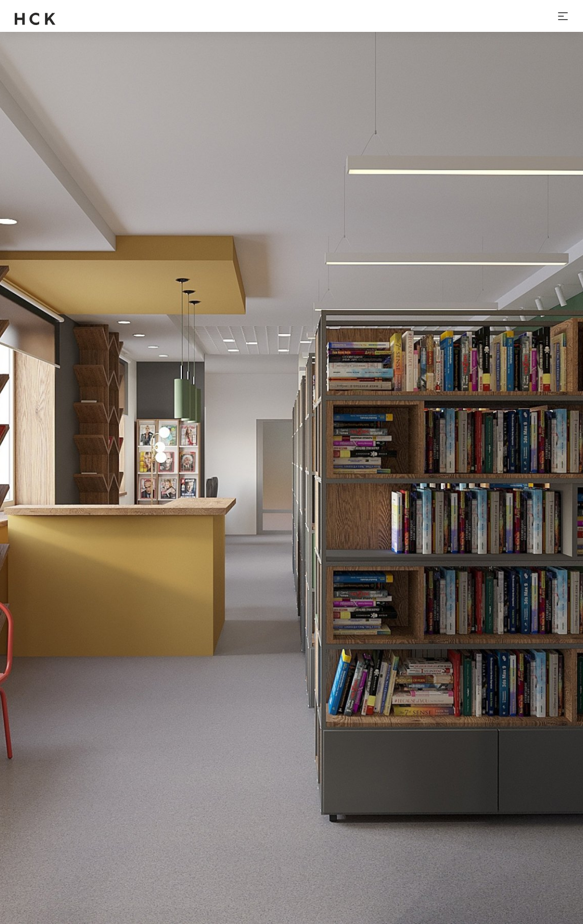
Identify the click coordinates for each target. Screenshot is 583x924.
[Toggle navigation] (563, 16)
